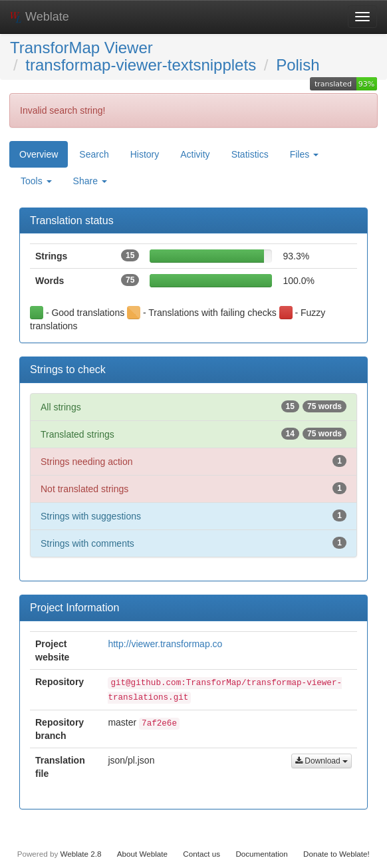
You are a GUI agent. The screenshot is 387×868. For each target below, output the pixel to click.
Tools (36, 181)
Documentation (261, 854)
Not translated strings (193, 488)
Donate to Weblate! (336, 854)
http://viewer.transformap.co (165, 644)
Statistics (250, 154)
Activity (195, 154)
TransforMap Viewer (81, 48)
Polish (298, 65)
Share (90, 181)
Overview (39, 154)
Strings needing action (193, 461)
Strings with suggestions (193, 515)
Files (304, 154)
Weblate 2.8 (80, 854)
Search (94, 154)
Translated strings (193, 434)
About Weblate (142, 854)
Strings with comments (193, 543)
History (145, 154)
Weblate (40, 17)
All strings (193, 406)
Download (322, 761)
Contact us (201, 854)
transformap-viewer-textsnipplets (141, 65)
